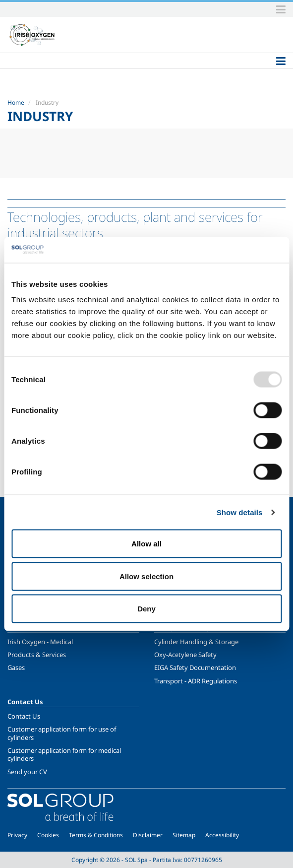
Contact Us (24, 716)
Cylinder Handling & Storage (196, 642)
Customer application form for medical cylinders (64, 754)
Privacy (17, 835)
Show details (240, 512)
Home (16, 102)
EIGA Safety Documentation (195, 668)
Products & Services (37, 655)
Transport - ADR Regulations (196, 681)
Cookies (48, 835)
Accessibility (222, 835)
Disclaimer (148, 835)
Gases (16, 668)
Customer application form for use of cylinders (62, 733)
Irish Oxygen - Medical (40, 642)
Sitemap (184, 835)
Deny (146, 609)
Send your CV (27, 772)
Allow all (146, 544)
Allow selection (146, 576)
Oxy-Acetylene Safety (185, 655)
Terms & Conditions (96, 835)
